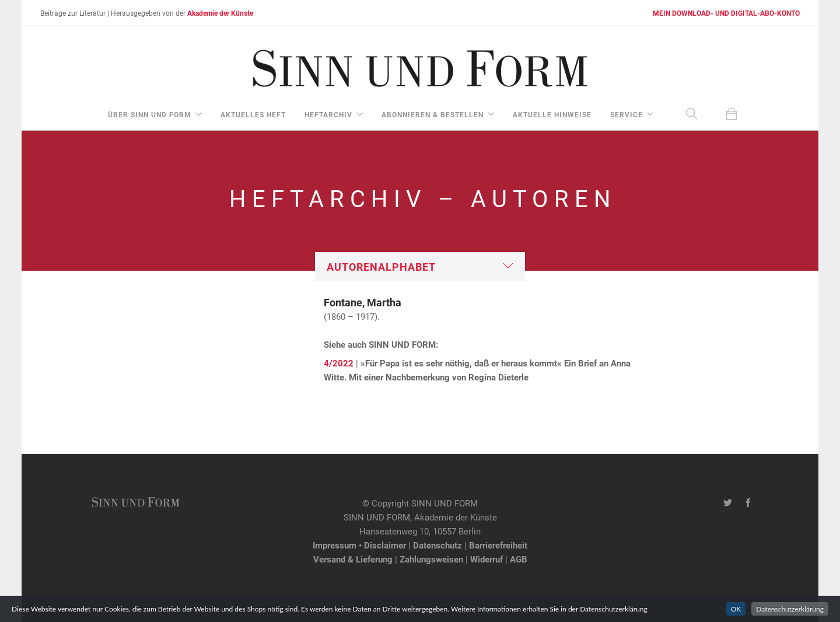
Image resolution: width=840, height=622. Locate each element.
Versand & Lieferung (353, 559)
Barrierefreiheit (498, 545)
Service (626, 114)
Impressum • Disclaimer (359, 545)
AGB (519, 559)
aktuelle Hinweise (552, 114)
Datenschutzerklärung (790, 609)
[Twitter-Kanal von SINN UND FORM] (728, 503)
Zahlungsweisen (431, 559)
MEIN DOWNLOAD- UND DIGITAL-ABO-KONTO (726, 13)
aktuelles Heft (253, 114)
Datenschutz (437, 545)
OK (736, 609)
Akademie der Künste (220, 13)
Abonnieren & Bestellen (433, 114)
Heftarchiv (328, 114)
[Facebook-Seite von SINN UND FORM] (748, 503)
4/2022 (339, 363)
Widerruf (487, 559)
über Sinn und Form (150, 114)
